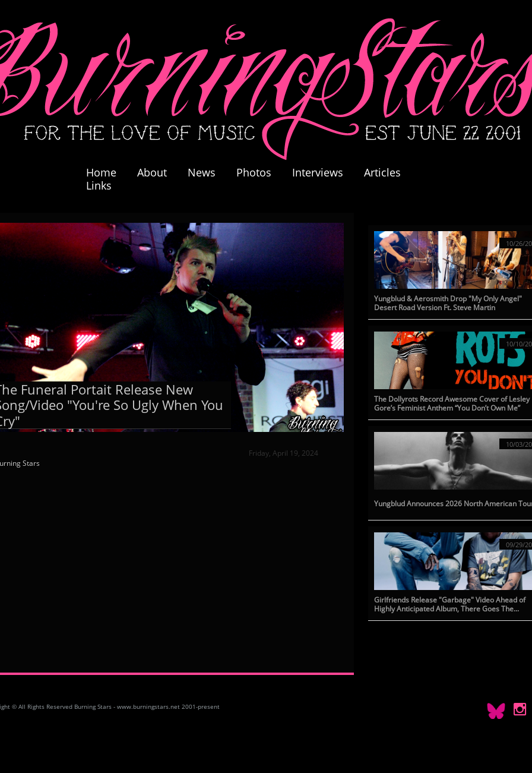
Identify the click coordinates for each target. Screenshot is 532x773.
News (202, 172)
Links (99, 185)
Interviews (318, 172)
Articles (382, 172)
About (152, 172)
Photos (260, 172)
